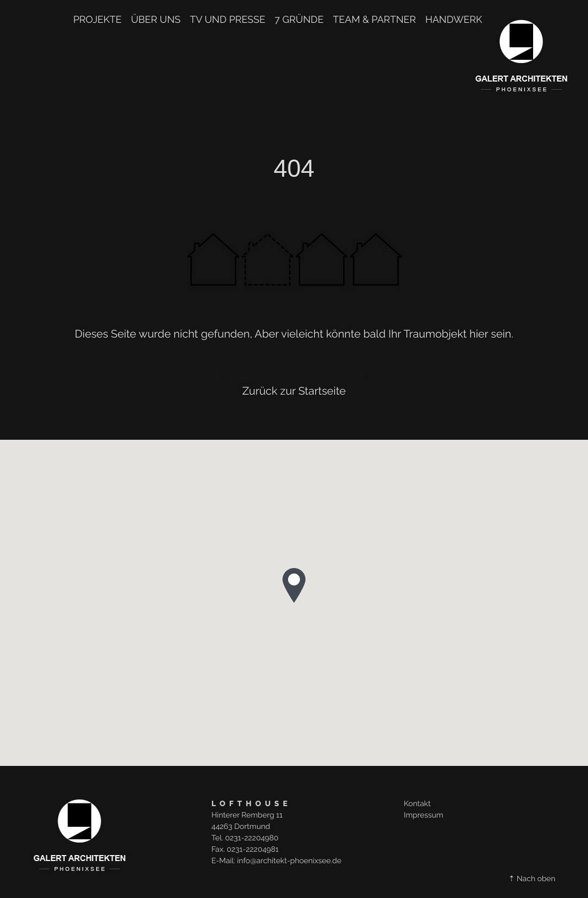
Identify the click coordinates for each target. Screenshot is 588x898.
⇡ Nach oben (532, 879)
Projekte (98, 20)
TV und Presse (227, 20)
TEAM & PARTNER (375, 20)
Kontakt (417, 804)
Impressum (424, 815)
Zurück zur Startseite (294, 391)
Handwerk (453, 20)
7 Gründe (299, 20)
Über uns (156, 20)
